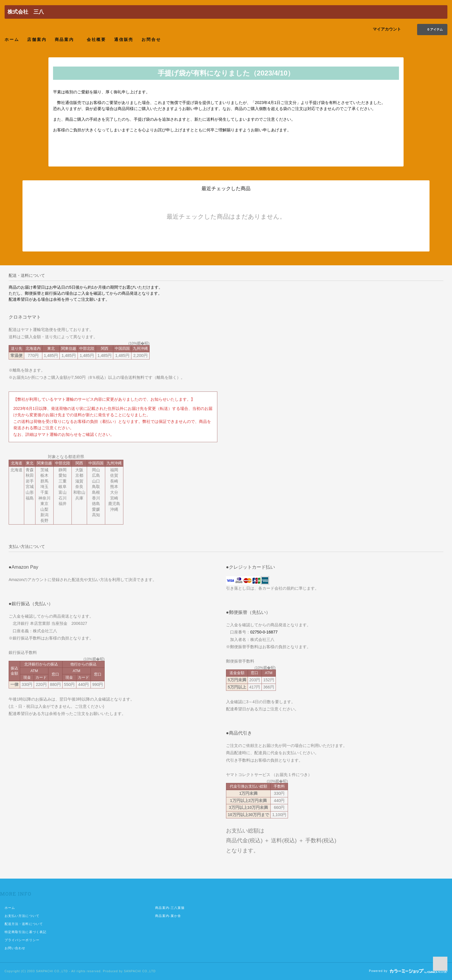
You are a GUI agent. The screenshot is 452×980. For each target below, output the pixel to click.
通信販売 (124, 39)
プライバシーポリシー (22, 940)
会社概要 (96, 39)
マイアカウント (387, 29)
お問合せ (151, 39)
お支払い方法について (22, 916)
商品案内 (67, 39)
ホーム (12, 39)
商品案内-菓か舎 (168, 916)
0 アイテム (432, 29)
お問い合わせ (15, 948)
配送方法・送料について (24, 924)
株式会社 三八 (26, 12)
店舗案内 (37, 39)
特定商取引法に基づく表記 (26, 932)
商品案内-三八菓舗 (170, 908)
